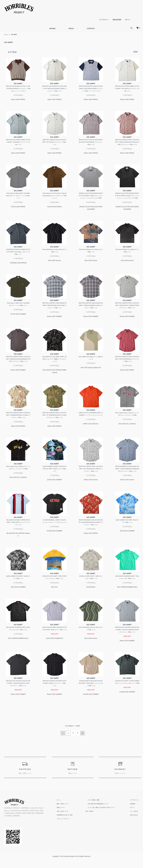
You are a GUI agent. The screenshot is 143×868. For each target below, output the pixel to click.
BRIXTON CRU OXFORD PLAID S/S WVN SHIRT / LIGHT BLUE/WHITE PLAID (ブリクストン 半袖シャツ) (127, 643)
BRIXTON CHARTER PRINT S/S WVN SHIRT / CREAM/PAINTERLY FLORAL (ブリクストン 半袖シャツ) (18, 424)
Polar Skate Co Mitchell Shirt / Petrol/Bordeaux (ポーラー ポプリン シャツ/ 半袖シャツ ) (18, 200)
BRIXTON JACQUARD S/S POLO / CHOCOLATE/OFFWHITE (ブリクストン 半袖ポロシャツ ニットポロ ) (18, 89)
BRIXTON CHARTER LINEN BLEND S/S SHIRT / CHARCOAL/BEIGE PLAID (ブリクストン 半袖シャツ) (91, 313)
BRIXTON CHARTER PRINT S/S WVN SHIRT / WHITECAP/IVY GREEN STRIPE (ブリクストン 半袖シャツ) (127, 313)
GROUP (71, 29)
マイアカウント (104, 20)
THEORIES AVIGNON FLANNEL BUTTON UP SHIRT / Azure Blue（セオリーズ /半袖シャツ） (18, 259)
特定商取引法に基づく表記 (72, 829)
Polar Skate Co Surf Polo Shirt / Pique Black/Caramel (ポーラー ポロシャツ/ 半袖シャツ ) (55, 200)
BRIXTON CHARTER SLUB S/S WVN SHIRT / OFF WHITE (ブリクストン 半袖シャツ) (54, 143)
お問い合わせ (135, 829)
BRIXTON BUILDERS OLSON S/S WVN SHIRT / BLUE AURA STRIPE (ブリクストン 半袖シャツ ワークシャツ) (91, 89)
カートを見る (135, 825)
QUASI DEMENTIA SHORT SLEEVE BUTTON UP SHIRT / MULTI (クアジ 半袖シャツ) (54, 478)
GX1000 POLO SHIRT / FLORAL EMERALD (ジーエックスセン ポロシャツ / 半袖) (127, 698)
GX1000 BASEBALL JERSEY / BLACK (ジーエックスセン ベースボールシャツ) (54, 535)
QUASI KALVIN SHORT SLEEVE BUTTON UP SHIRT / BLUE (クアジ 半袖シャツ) (55, 643)
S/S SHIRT (15, 35)
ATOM (97, 825)
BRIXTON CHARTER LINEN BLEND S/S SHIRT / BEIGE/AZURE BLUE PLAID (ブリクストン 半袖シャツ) (55, 313)
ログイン (128, 20)
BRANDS (52, 29)
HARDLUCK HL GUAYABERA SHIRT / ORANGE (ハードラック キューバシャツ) (91, 424)
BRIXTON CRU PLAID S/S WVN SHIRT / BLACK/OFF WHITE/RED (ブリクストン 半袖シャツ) (91, 143)
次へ (82, 747)
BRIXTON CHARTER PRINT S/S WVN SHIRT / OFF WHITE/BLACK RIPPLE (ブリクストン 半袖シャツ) (91, 478)
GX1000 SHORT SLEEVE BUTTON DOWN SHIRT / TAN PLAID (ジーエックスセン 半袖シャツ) (91, 698)
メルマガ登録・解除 (97, 814)
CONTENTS (91, 29)
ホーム (6, 35)
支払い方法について (70, 825)
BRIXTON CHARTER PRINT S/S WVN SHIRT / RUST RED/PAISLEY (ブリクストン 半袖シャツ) (127, 367)
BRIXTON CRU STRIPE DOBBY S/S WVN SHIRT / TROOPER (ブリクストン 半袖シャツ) (18, 143)
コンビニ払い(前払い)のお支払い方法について (106, 821)
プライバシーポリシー (70, 833)
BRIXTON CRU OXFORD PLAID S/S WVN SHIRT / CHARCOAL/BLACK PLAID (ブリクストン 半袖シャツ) (18, 698)
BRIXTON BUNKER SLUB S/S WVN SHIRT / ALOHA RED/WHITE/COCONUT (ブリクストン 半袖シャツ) (91, 535)
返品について (67, 821)
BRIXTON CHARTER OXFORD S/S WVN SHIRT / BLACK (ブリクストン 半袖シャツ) (55, 698)
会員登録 (134, 818)
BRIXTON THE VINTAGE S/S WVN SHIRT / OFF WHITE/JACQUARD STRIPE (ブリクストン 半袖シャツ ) (55, 89)
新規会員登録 (117, 20)
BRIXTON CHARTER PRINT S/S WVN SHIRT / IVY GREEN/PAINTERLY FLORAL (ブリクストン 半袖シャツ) (54, 424)
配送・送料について (70, 818)
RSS (92, 825)
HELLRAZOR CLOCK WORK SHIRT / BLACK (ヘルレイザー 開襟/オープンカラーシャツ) (54, 367)
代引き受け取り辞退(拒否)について (102, 818)
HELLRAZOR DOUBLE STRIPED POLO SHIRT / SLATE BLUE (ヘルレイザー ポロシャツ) (18, 535)
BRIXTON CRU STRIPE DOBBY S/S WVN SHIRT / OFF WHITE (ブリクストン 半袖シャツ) (127, 89)
